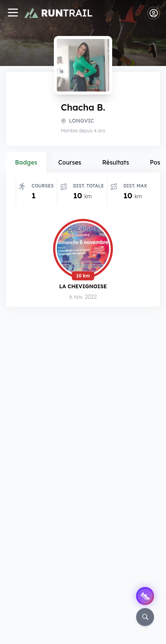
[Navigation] (13, 13)
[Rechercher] (145, 617)
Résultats (116, 162)
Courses (70, 162)
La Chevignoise (83, 286)
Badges (26, 162)
